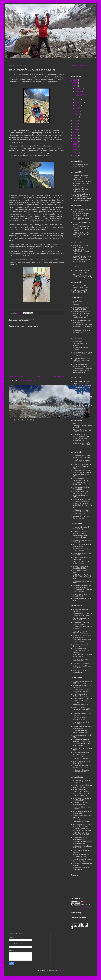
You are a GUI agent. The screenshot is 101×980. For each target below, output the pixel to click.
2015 (75, 141)
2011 (75, 153)
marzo (77, 111)
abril (77, 108)
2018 (75, 132)
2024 (75, 83)
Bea (84, 902)
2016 (75, 138)
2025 (75, 80)
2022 (75, 121)
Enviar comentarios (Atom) (26, 380)
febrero (78, 114)
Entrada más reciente (16, 377)
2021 (75, 124)
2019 (75, 129)
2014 (75, 144)
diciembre (78, 88)
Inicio (38, 377)
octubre (78, 99)
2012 (75, 150)
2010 (75, 156)
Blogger (62, 970)
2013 (75, 147)
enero (77, 117)
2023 (75, 86)
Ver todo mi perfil (87, 907)
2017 (75, 135)
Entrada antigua (59, 377)
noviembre (79, 91)
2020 (75, 126)
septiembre (79, 102)
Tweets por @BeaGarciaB (79, 65)
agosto (77, 105)
